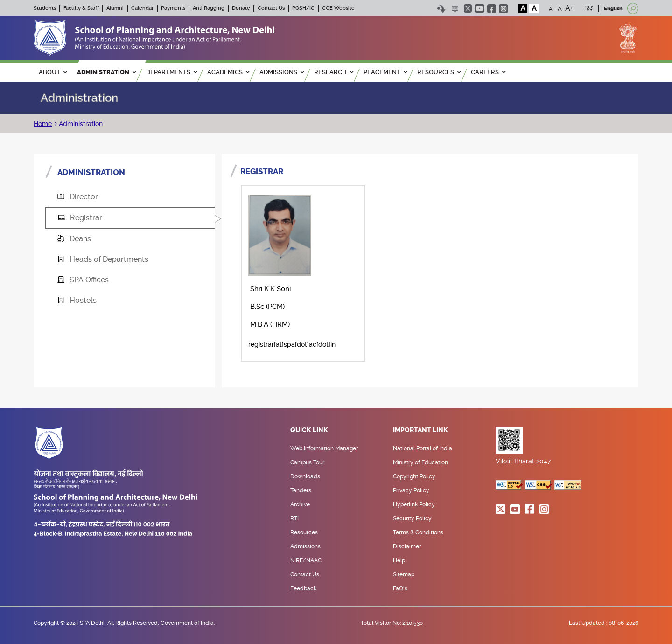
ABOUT (53, 72)
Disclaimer (407, 546)
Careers (488, 72)
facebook (492, 9)
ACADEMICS (228, 72)
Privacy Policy (411, 490)
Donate (241, 8)
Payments (173, 8)
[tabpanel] (430, 267)
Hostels (77, 300)
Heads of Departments (103, 259)
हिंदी (589, 9)
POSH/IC (303, 8)
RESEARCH (334, 72)
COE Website (338, 8)
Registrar (80, 218)
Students (45, 8)
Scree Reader (455, 9)
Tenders (301, 490)
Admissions (305, 546)
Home (43, 124)
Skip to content (441, 9)
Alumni (115, 8)
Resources (304, 532)
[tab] (130, 197)
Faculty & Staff (81, 8)
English (613, 9)
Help (399, 560)
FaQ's (400, 588)
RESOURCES (439, 72)
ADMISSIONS (282, 72)
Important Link (420, 430)
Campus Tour (307, 462)
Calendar (142, 8)
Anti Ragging (209, 8)
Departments (171, 72)
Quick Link (309, 430)
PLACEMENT (385, 72)
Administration (80, 124)
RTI (294, 518)
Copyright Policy (414, 476)
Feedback (303, 588)
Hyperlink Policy (414, 504)
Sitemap (404, 574)
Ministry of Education (420, 462)
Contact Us (271, 8)
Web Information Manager (324, 448)
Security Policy (412, 518)
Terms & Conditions (418, 532)
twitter (468, 8)
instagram (503, 9)
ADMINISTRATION (106, 72)
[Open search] (633, 8)
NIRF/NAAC (306, 560)
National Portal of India (423, 448)
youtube (479, 8)
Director (78, 197)
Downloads (305, 476)
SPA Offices (83, 280)
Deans (74, 239)
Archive (300, 504)
